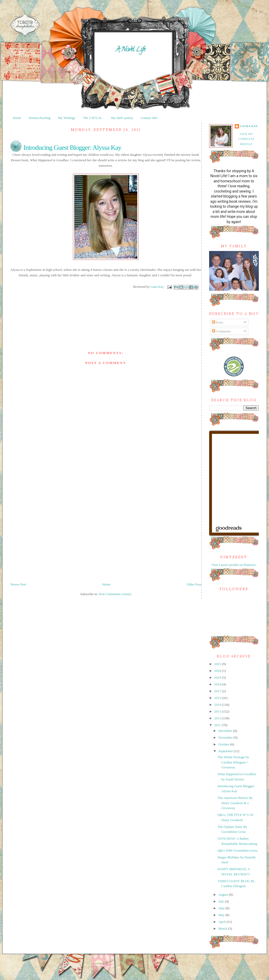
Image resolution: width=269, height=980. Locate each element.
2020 (218, 671)
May (222, 915)
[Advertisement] (51, 529)
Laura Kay (249, 126)
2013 (218, 711)
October (224, 744)
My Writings (67, 118)
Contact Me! (149, 118)
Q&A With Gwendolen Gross (237, 850)
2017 (218, 691)
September (226, 751)
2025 (218, 664)
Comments (221, 331)
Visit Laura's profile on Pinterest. (234, 565)
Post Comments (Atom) (115, 594)
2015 (218, 698)
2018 (218, 684)
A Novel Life (130, 50)
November (226, 737)
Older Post (194, 584)
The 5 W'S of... (93, 118)
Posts (218, 322)
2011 (218, 725)
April (222, 922)
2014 (218, 705)
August (224, 895)
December (226, 731)
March (223, 928)
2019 (218, 677)
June (222, 908)
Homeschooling (39, 118)
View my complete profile (246, 139)
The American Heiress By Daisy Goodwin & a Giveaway (235, 803)
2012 (218, 718)
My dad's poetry (122, 118)
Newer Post (18, 584)
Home (17, 118)
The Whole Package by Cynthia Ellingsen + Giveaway (233, 762)
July (222, 901)
